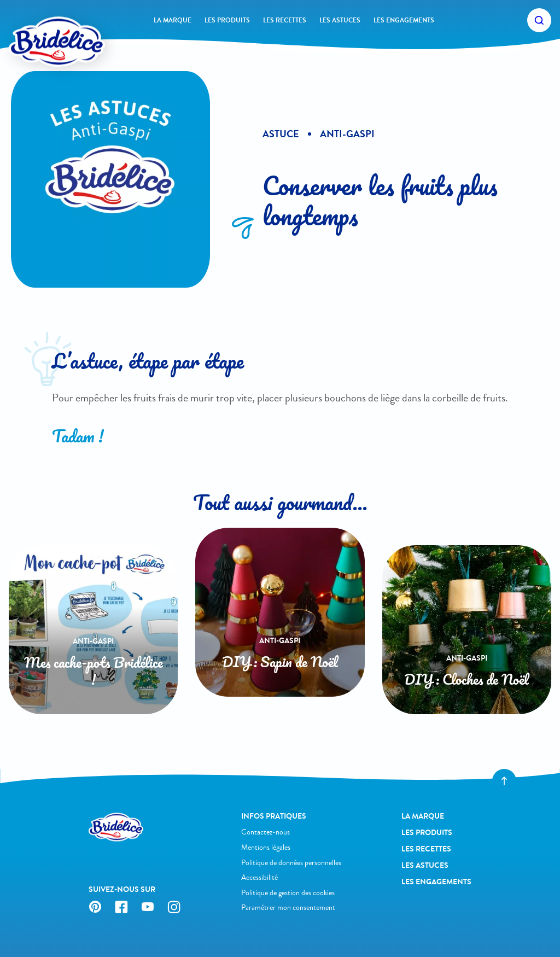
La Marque (173, 20)
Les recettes (285, 20)
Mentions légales (266, 847)
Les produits (227, 20)
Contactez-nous (266, 832)
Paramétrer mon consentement (288, 908)
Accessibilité (259, 877)
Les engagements (404, 20)
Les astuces (340, 20)
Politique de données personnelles (291, 863)
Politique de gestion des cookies (288, 893)
